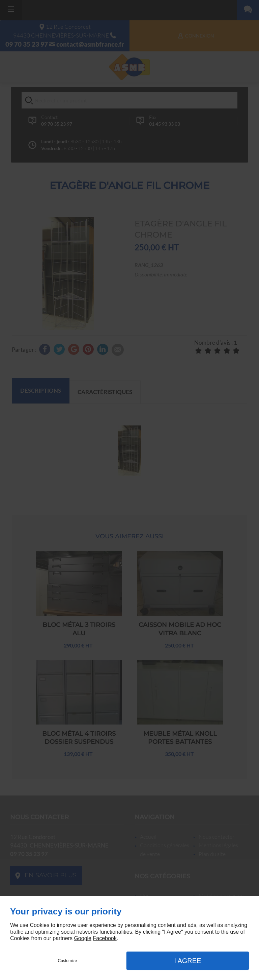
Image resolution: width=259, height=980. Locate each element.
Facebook (105, 938)
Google (83, 938)
